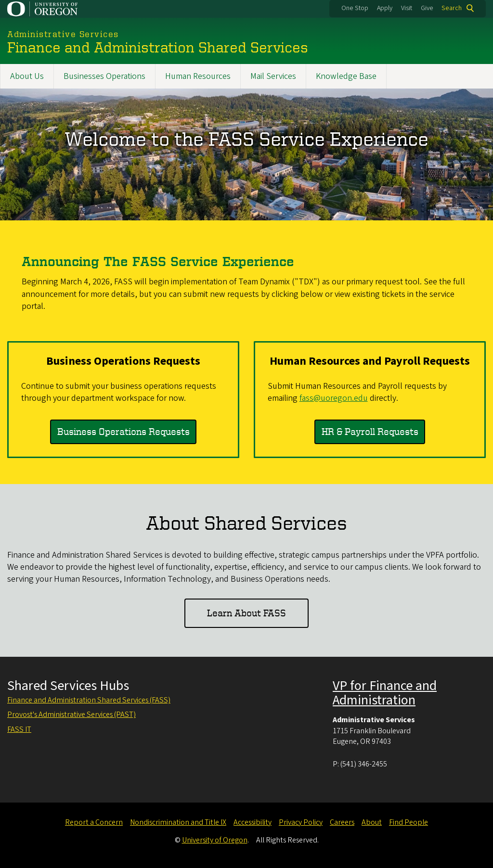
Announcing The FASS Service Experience (158, 261)
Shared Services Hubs (68, 686)
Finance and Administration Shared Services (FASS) (89, 700)
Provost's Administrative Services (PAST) (71, 715)
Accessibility (253, 822)
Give (427, 8)
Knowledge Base (346, 76)
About (372, 822)
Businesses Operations (104, 76)
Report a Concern (94, 822)
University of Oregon (215, 840)
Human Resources (198, 76)
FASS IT (19, 729)
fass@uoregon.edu (334, 398)
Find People (409, 822)
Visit (407, 8)
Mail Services (273, 76)
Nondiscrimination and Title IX (178, 822)
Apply (385, 8)
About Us (27, 76)
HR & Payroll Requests (370, 431)
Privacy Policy (301, 822)
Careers (342, 822)
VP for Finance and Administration (385, 693)
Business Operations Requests (123, 431)
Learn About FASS (246, 613)
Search (452, 8)
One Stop (355, 8)
